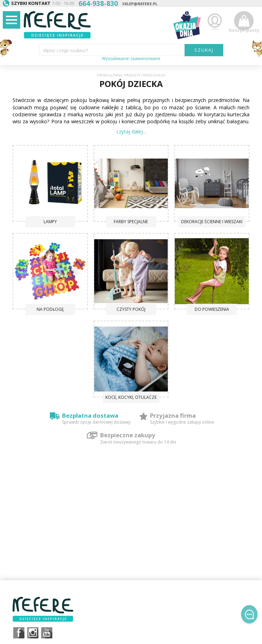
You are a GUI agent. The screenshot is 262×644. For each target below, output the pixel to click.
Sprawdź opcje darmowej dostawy (96, 422)
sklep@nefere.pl (140, 4)
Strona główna (109, 75)
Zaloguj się (215, 24)
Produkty (132, 75)
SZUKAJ (204, 50)
